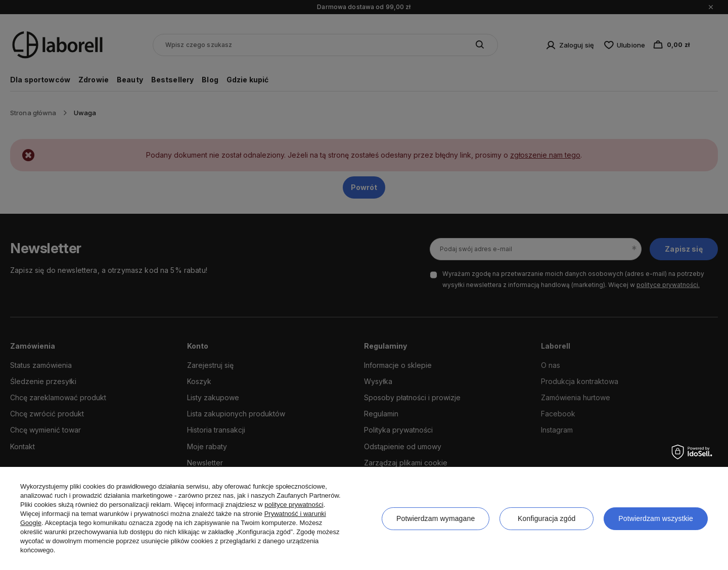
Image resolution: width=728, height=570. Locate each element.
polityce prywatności (294, 505)
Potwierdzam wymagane (436, 518)
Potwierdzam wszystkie (656, 518)
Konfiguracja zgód (547, 518)
